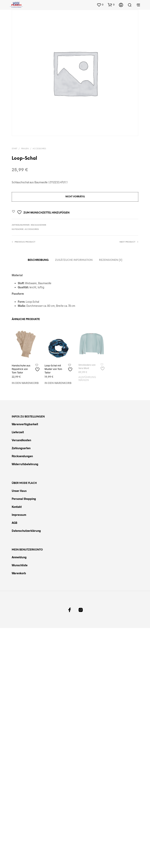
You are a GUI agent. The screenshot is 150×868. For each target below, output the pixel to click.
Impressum (19, 515)
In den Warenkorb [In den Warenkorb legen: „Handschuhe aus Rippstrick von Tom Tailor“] (25, 383)
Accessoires (39, 149)
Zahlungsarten (21, 448)
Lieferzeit (18, 432)
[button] (100, 5)
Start (14, 149)
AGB (14, 523)
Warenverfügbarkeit (25, 424)
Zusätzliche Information (74, 260)
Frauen (25, 149)
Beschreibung (38, 260)
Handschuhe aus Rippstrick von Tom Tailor (21, 369)
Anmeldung (19, 557)
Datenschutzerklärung (26, 531)
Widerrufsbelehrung (25, 464)
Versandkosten (21, 440)
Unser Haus (19, 491)
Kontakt (17, 507)
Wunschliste (20, 565)
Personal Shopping (24, 499)
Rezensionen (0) (111, 260)
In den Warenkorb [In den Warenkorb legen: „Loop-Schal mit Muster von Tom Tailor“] (58, 382)
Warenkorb (19, 573)
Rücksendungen (22, 456)
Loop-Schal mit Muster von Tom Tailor (54, 368)
